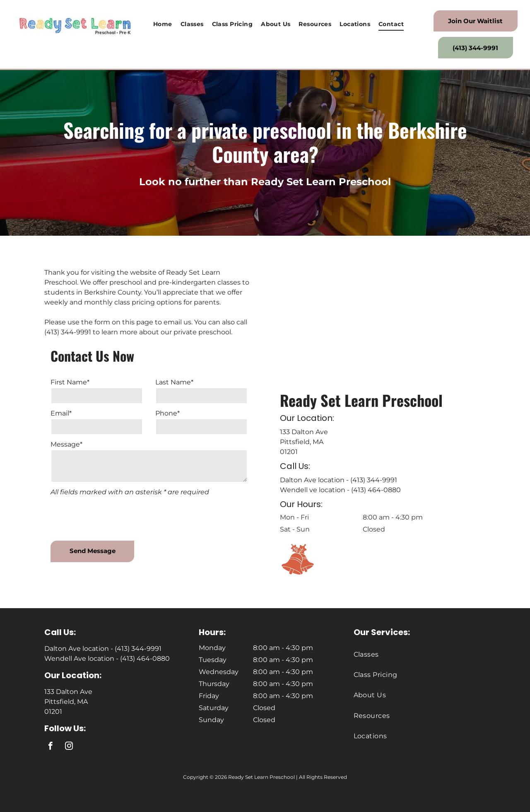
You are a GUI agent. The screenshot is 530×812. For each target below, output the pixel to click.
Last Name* (174, 382)
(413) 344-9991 (374, 480)
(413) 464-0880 (376, 490)
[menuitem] (163, 24)
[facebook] (50, 747)
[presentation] (113, 516)
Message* (66, 444)
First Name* (70, 382)
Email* (61, 413)
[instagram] (69, 747)
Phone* (167, 413)
